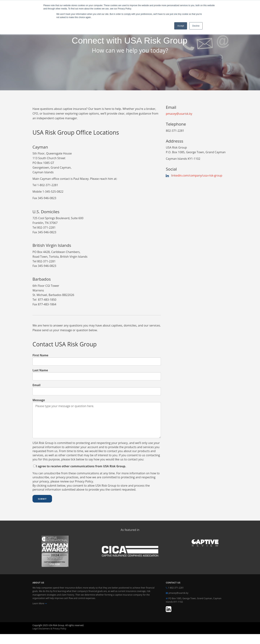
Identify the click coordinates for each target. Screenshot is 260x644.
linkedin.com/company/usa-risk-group (197, 175)
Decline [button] (196, 26)
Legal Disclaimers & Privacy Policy (50, 629)
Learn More (40, 603)
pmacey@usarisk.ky (179, 114)
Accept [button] (181, 26)
